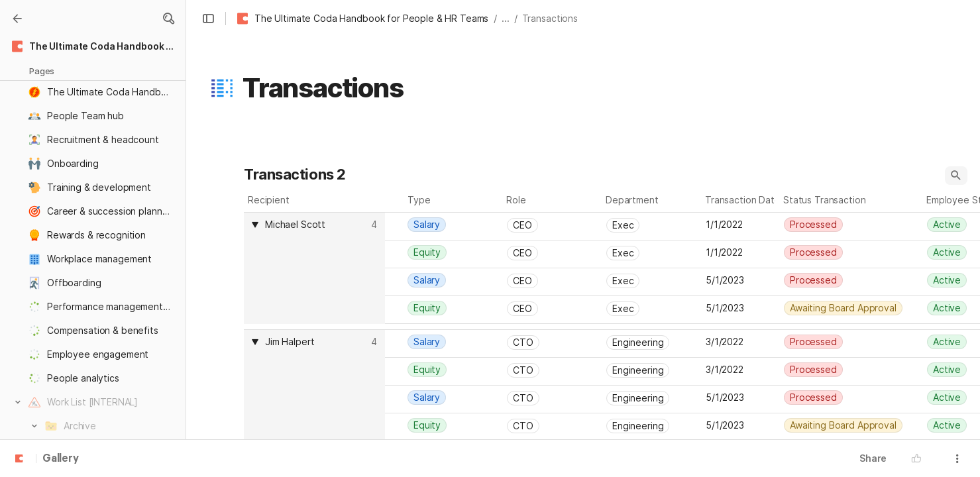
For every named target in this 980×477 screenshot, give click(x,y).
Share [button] (873, 458)
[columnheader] (314, 268)
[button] (168, 19)
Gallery (61, 459)
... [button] (506, 18)
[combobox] (316, 225)
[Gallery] (17, 19)
